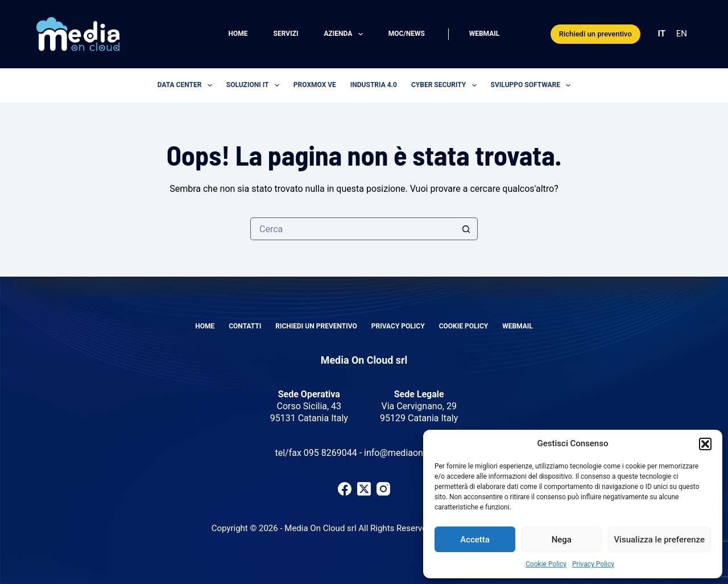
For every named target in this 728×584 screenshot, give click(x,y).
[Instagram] (383, 489)
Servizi (286, 34)
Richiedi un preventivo (595, 34)
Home (238, 34)
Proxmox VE (315, 85)
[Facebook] (345, 489)
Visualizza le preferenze (659, 540)
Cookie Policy (546, 564)
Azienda (345, 34)
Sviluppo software (533, 85)
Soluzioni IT (255, 85)
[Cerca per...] (353, 229)
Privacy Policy (593, 564)
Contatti (245, 326)
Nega (562, 540)
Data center (187, 85)
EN (682, 34)
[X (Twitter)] (364, 489)
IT (662, 34)
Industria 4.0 (374, 85)
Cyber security (446, 85)
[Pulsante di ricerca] (466, 229)
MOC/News (407, 34)
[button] (705, 444)
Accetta (475, 540)
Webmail (485, 34)
